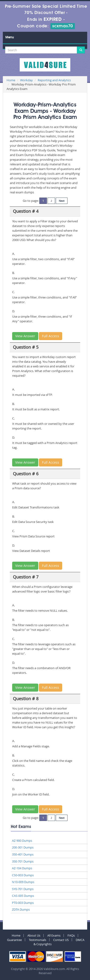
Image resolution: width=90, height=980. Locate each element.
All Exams (54, 935)
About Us (34, 935)
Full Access (51, 336)
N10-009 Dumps (23, 882)
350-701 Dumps (23, 861)
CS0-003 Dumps (23, 875)
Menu (10, 37)
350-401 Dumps (23, 854)
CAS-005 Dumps (23, 896)
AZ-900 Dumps (22, 841)
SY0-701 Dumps (23, 889)
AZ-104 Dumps (22, 868)
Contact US (61, 940)
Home (11, 80)
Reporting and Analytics (54, 80)
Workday (26, 80)
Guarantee (14, 940)
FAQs (71, 935)
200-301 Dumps (23, 847)
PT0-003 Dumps (23, 903)
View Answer (25, 336)
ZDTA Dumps (21, 909)
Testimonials (37, 940)
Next (62, 201)
